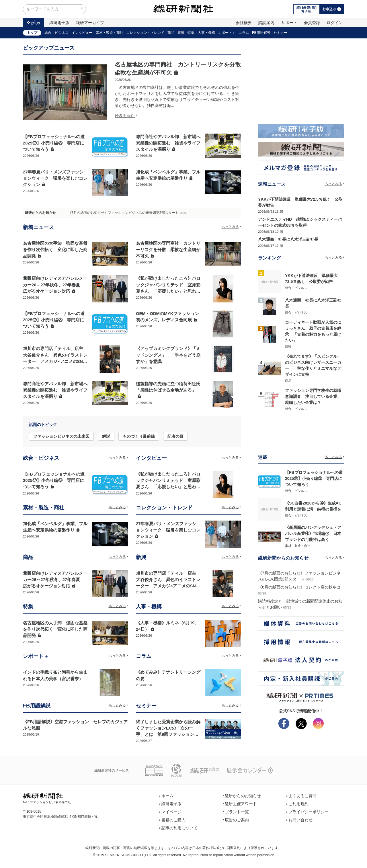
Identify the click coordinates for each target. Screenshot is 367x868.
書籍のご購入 (172, 820)
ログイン (335, 23)
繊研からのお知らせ (40, 213)
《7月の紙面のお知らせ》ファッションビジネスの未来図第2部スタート (123, 213)
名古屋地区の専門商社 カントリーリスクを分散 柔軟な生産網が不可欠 (168, 250)
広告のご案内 (236, 820)
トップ (32, 33)
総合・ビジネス (56, 33)
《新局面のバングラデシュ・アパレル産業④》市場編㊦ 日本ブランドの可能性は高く (313, 533)
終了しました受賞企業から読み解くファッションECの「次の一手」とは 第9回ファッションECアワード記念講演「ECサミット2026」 (168, 734)
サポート (289, 23)
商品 (171, 33)
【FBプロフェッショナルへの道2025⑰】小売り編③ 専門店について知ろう (54, 143)
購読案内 (266, 23)
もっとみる (231, 227)
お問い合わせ (299, 820)
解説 (106, 436)
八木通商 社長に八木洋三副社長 (288, 239)
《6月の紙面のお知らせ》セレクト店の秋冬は (299, 587)
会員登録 (312, 23)
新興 (181, 33)
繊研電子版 (59, 23)
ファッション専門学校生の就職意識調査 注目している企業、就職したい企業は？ (313, 396)
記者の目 (175, 436)
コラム (244, 33)
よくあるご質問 (301, 796)
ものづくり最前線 (139, 436)
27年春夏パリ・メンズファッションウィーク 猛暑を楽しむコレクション (55, 178)
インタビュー (82, 33)
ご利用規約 (297, 804)
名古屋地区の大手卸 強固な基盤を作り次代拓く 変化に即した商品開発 (55, 250)
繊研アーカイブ (90, 23)
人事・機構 (206, 33)
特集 (191, 33)
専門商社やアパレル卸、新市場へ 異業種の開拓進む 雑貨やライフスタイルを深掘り (170, 143)
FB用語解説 (261, 33)
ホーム (166, 796)
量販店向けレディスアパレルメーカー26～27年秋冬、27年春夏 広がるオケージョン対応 (55, 285)
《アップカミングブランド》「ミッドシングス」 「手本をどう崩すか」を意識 (168, 355)
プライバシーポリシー (307, 812)
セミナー (280, 33)
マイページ (170, 812)
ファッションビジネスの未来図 (61, 436)
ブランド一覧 (236, 812)
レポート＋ (227, 33)
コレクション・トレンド (145, 33)
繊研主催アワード (240, 804)
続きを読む (126, 116)
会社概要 (244, 23)
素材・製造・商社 (110, 33)
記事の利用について (178, 828)
